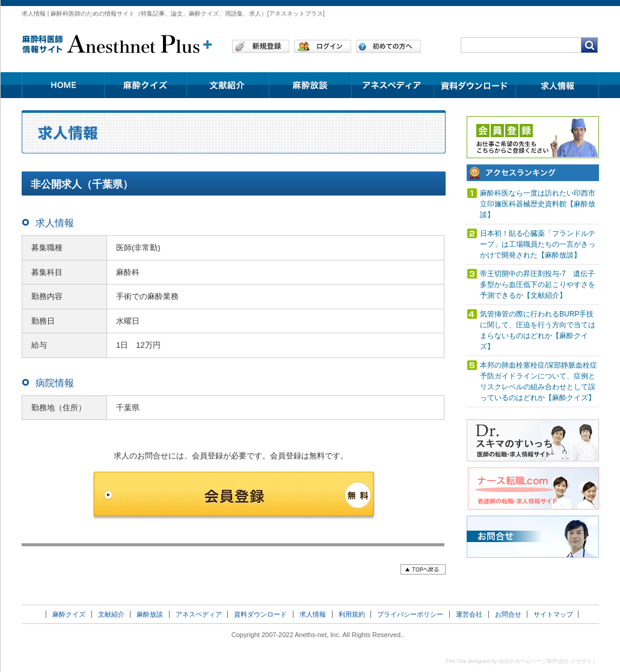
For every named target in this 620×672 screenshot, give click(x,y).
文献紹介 (111, 614)
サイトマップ (553, 614)
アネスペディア (199, 614)
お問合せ (508, 614)
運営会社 (469, 614)
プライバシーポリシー (410, 614)
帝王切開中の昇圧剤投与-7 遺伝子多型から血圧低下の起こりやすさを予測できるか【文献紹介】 (538, 285)
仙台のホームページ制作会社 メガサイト (548, 661)
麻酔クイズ (69, 614)
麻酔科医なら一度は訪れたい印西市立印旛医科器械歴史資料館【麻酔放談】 (538, 204)
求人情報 (313, 614)
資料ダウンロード (260, 614)
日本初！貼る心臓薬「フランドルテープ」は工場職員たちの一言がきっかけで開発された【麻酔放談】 (538, 244)
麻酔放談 (150, 614)
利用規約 (352, 614)
